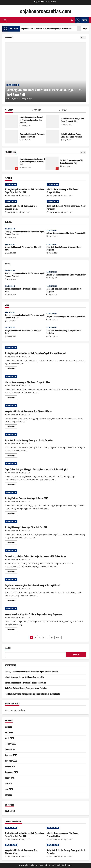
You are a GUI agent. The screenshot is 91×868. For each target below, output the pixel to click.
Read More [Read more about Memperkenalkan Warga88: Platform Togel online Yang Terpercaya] (12, 630)
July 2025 (8, 783)
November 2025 (11, 761)
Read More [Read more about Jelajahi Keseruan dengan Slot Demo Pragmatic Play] (12, 398)
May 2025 (8, 795)
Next (58, 637)
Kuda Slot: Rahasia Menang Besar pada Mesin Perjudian (53, 137)
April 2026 (9, 732)
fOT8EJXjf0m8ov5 (14, 99)
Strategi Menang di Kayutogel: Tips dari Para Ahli (26, 527)
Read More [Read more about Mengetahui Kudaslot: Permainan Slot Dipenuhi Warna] (12, 427)
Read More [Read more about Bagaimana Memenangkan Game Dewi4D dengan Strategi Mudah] (12, 601)
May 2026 (8, 727)
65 (52, 637)
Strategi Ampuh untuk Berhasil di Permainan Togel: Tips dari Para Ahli (48, 29)
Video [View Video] (81, 20)
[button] (5, 20)
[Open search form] (72, 20)
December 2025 (11, 755)
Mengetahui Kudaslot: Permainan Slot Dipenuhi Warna (11, 137)
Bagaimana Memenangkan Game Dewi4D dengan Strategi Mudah (32, 585)
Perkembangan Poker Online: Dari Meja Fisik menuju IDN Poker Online (35, 556)
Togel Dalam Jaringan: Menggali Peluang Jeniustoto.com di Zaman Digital (36, 469)
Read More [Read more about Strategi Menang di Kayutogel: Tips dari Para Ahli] (12, 543)
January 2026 (10, 749)
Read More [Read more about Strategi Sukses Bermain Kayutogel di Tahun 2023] (12, 514)
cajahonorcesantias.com (46, 11)
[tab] (18, 111)
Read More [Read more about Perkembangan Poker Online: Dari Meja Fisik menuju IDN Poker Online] (12, 572)
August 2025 (10, 778)
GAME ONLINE (13, 85)
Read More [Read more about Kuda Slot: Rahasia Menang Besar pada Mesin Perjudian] (12, 456)
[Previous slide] (82, 38)
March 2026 (9, 738)
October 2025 (10, 766)
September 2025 (11, 772)
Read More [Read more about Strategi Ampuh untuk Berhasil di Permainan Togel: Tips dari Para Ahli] (12, 369)
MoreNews (54, 865)
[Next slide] (85, 38)
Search (8, 648)
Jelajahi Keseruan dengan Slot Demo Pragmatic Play (53, 121)
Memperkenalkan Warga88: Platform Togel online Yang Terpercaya (33, 614)
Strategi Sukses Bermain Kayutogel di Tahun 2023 (26, 498)
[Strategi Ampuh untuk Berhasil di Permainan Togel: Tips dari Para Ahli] (45, 72)
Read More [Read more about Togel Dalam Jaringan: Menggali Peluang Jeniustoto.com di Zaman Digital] (12, 485)
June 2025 (9, 789)
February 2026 (10, 744)
